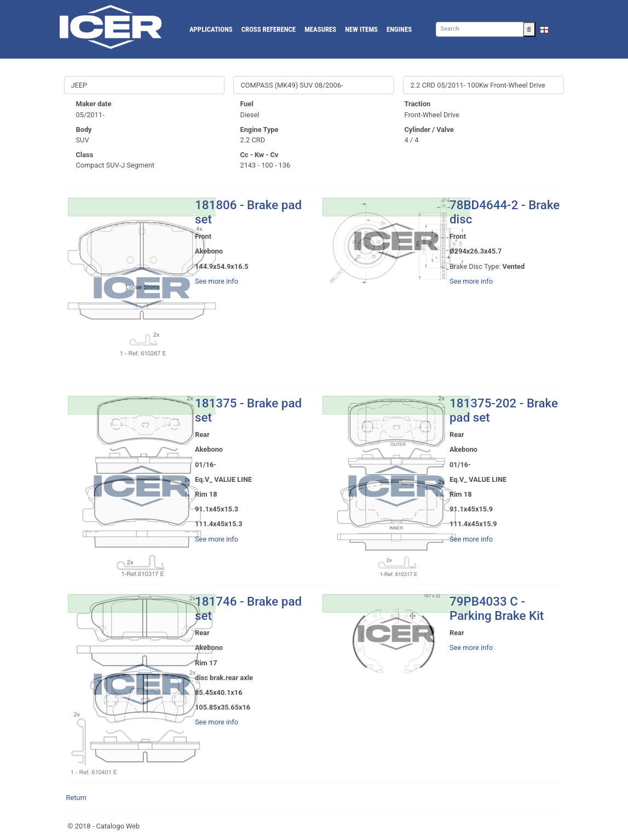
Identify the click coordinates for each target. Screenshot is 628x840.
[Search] (480, 29)
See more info (217, 281)
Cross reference (269, 29)
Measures (320, 29)
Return (76, 798)
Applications (211, 29)
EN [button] (550, 29)
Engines (399, 29)
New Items (361, 29)
